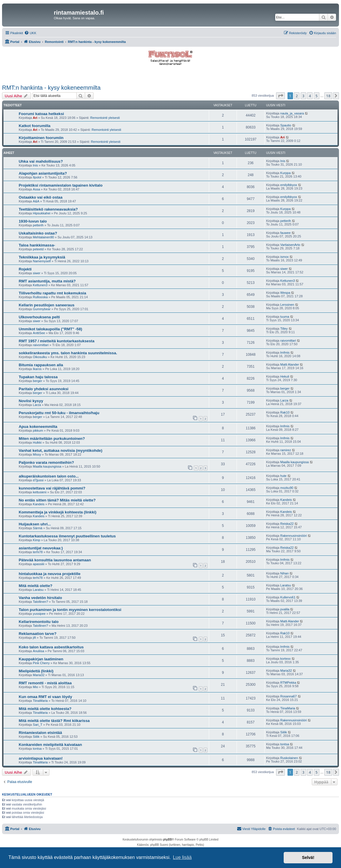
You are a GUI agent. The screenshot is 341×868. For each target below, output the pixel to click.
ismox (284, 257)
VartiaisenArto (290, 245)
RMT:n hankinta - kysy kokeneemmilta (51, 88)
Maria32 (39, 675)
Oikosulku (40, 357)
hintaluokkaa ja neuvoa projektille (50, 574)
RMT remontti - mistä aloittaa (45, 683)
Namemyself (42, 261)
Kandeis (39, 504)
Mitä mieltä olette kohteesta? (45, 709)
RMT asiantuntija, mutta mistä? (47, 281)
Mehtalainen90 (43, 237)
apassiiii (38, 564)
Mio (35, 687)
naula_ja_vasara (292, 113)
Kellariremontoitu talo (39, 622)
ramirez (286, 450)
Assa (36, 189)
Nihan (284, 573)
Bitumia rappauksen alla (41, 365)
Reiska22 (287, 524)
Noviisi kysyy (31, 401)
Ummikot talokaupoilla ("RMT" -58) (50, 329)
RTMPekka (288, 683)
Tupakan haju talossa (38, 377)
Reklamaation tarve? (38, 634)
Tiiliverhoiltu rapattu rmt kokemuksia (52, 293)
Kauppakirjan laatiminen (41, 659)
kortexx (285, 659)
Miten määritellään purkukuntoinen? (52, 439)
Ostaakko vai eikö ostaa (41, 197)
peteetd (38, 249)
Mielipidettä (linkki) (36, 671)
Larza (37, 405)
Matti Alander (290, 364)
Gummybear (42, 309)
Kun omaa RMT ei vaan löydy (45, 697)
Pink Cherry (41, 663)
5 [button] (317, 96)
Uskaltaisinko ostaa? (38, 233)
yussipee (39, 614)
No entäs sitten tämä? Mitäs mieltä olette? (57, 500)
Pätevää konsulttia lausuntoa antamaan (55, 560)
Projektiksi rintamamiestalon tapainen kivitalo (61, 185)
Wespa (285, 293)
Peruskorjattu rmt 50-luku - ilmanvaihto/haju (59, 413)
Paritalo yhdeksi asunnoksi (44, 389)
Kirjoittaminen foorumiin (41, 138)
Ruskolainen (289, 758)
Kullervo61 (288, 597)
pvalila (285, 609)
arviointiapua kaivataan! (41, 758)
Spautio (286, 125)
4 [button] (310, 96)
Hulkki (37, 442)
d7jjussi (38, 480)
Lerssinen (287, 305)
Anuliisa (38, 651)
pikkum (38, 430)
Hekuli (285, 376)
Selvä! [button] (308, 857)
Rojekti (25, 269)
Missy (37, 454)
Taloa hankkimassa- (37, 245)
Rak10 (285, 412)
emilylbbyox (289, 185)
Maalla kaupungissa (47, 466)
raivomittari (41, 345)
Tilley (284, 329)
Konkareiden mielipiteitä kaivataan (50, 745)
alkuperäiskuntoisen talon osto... (49, 476)
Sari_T (37, 725)
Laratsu (38, 590)
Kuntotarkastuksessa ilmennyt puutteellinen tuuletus (67, 536)
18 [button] (328, 96)
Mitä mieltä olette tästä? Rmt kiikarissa (54, 721)
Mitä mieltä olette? (36, 586)
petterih (38, 225)
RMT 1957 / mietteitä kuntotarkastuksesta (57, 341)
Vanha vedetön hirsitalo (40, 598)
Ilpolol (37, 177)
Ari (35, 118)
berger (37, 381)
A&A (36, 201)
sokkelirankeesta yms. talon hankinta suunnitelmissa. (68, 353)
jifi (34, 638)
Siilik (36, 737)
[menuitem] (30, 33)
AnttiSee (39, 333)
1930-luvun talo (33, 221)
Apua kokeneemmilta (38, 427)
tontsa (37, 749)
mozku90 (287, 488)
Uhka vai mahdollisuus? (41, 161)
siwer (37, 273)
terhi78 (38, 552)
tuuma (285, 317)
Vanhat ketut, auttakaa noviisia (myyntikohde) (61, 451)
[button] (280, 96)
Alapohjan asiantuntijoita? (43, 173)
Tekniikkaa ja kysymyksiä (42, 257)
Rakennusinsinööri (293, 536)
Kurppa (285, 173)
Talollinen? (40, 602)
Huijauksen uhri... (35, 524)
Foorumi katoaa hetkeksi (41, 114)
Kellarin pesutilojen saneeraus (47, 305)
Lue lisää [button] (182, 857)
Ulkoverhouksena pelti (39, 317)
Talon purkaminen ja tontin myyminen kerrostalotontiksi (70, 610)
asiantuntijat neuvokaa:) (41, 548)
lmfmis (285, 353)
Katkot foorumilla (35, 126)
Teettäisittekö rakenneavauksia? (48, 209)
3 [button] (303, 96)
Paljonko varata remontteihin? (46, 462)
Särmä (37, 528)
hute (283, 476)
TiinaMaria (40, 701)
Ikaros (37, 369)
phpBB (168, 840)
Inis (35, 165)
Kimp (36, 540)
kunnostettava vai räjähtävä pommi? (52, 488)
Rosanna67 (288, 696)
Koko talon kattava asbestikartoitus (51, 647)
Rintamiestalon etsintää (40, 733)
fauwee (285, 233)
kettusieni (39, 492)
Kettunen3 (40, 285)
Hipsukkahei (42, 213)
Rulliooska (40, 297)
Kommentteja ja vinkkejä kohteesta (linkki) (57, 512)
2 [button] (297, 96)
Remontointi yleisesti (105, 118)
